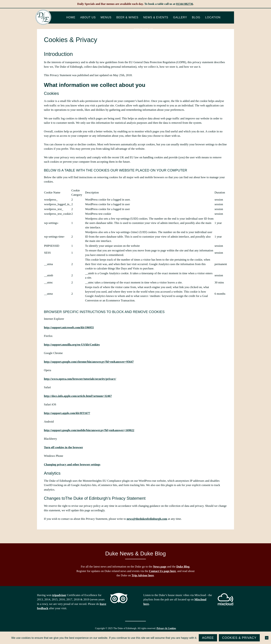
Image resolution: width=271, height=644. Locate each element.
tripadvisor (59, 595)
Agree (208, 638)
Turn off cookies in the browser (63, 447)
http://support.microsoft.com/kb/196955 (69, 327)
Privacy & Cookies (166, 628)
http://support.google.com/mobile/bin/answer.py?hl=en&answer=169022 (89, 430)
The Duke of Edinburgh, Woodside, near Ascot (43, 17)
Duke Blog (183, 567)
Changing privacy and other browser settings (72, 464)
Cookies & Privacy (239, 638)
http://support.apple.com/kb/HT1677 (67, 413)
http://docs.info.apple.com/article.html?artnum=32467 (78, 396)
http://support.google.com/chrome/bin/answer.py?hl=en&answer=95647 (89, 362)
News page (160, 567)
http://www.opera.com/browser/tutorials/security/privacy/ (80, 379)
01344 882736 (185, 4)
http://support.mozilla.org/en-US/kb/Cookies (72, 345)
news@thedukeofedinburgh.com (147, 519)
